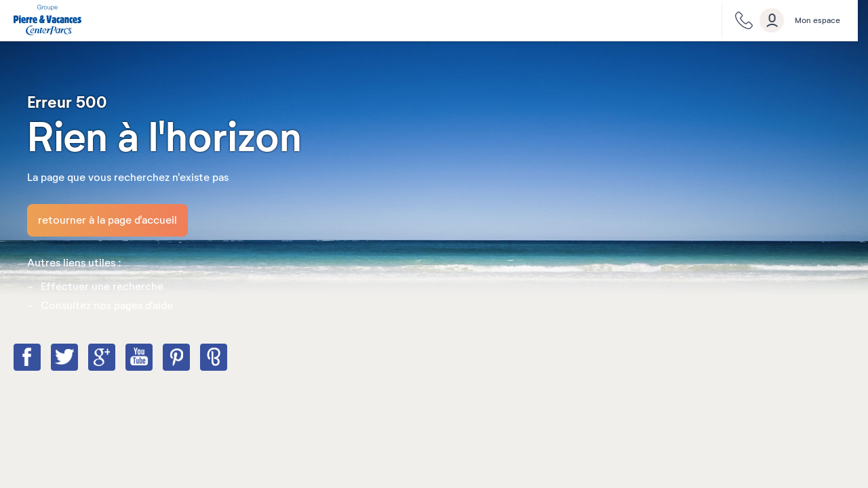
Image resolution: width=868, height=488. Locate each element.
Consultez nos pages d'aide (107, 306)
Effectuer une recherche (102, 287)
